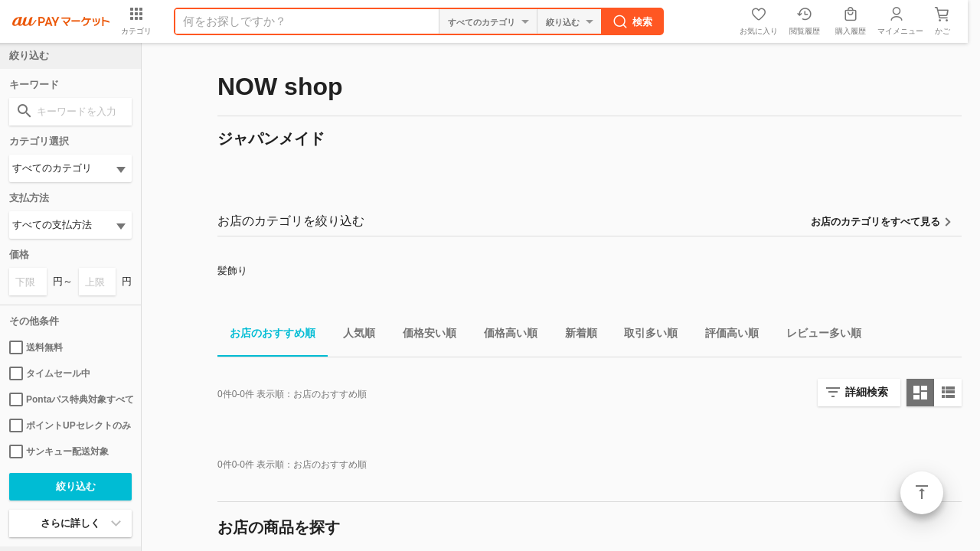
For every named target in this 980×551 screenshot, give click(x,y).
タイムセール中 (50, 373)
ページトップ (922, 493)
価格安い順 (423, 336)
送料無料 (36, 347)
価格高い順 (505, 336)
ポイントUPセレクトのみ (70, 425)
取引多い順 (645, 336)
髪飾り (232, 271)
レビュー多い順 (818, 336)
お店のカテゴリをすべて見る (875, 222)
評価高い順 (726, 336)
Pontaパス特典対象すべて (70, 399)
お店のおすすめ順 (266, 336)
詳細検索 (867, 392)
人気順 (353, 336)
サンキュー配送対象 (59, 452)
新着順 (575, 336)
